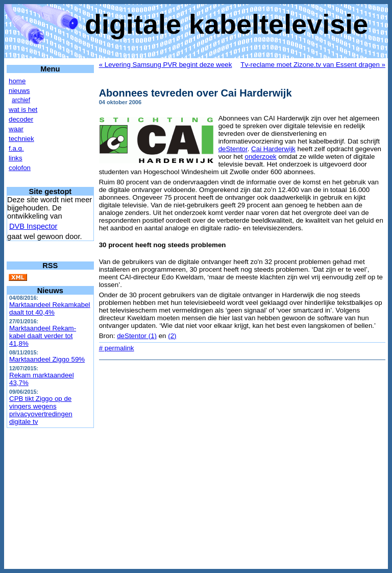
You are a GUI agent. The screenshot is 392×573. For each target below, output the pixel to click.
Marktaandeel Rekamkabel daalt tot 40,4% (50, 308)
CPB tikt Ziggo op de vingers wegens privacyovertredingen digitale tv (41, 410)
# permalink (117, 348)
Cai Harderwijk (273, 149)
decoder (21, 119)
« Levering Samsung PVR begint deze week (166, 65)
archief (21, 100)
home (17, 81)
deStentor (233, 149)
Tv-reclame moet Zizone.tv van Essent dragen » (313, 65)
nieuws (19, 91)
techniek (21, 139)
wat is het (23, 110)
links (16, 158)
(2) (172, 336)
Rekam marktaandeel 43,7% (42, 379)
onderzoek (261, 157)
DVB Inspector (33, 226)
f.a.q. (16, 148)
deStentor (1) (137, 336)
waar (16, 129)
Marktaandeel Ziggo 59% (47, 359)
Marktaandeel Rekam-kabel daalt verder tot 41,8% (43, 336)
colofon (20, 168)
